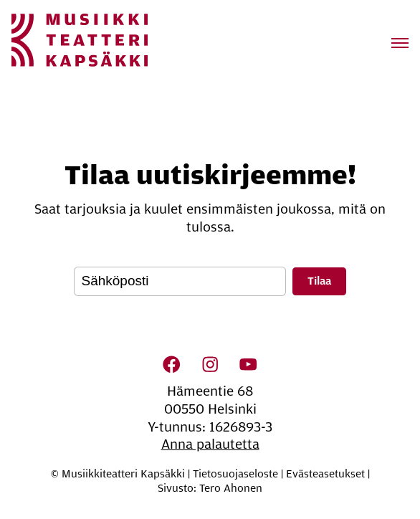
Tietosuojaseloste (235, 474)
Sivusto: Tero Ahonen (210, 488)
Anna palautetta (210, 444)
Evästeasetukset (325, 474)
